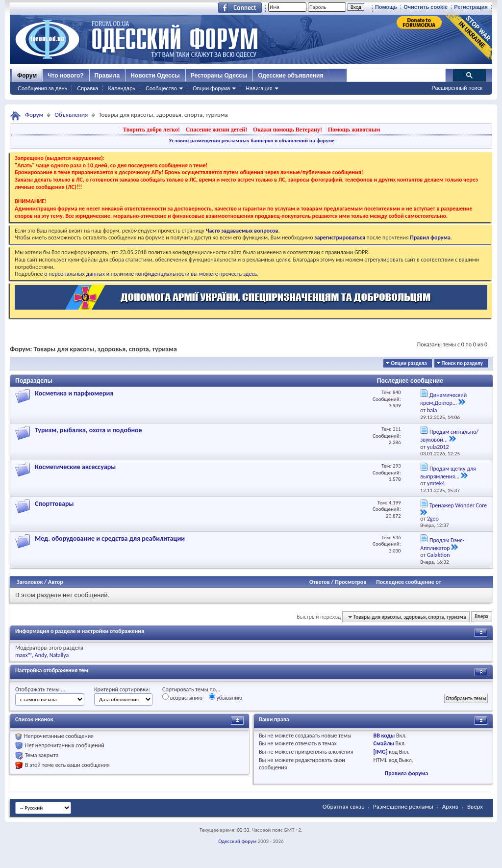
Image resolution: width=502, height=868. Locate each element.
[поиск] (396, 76)
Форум (27, 76)
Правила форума (406, 773)
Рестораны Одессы (219, 76)
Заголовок (30, 582)
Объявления (71, 115)
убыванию (226, 697)
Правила (107, 76)
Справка (88, 88)
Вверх (481, 617)
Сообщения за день (42, 88)
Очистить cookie (426, 7)
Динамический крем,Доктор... (443, 399)
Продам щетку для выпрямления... (448, 473)
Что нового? (65, 76)
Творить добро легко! (151, 130)
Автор (56, 582)
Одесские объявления (290, 76)
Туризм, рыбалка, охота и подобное (88, 430)
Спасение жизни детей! (216, 130)
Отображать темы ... (40, 689)
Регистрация (471, 7)
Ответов (320, 582)
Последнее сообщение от (408, 582)
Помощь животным (354, 130)
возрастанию (182, 697)
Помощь (386, 7)
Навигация (259, 88)
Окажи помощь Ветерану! (288, 130)
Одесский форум (237, 841)
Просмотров (351, 582)
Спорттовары (54, 504)
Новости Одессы (155, 76)
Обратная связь (343, 806)
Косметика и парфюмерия (74, 393)
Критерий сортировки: (122, 689)
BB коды (384, 736)
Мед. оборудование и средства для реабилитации (110, 539)
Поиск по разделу (462, 363)
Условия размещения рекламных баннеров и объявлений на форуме (251, 140)
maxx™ (24, 655)
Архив (450, 806)
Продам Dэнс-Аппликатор (442, 544)
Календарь (122, 88)
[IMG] (380, 752)
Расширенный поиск (457, 88)
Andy (41, 655)
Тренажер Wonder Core (458, 505)
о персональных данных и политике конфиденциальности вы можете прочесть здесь (151, 274)
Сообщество (161, 88)
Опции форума (211, 88)
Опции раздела (409, 363)
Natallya (59, 655)
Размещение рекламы (403, 806)
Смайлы (383, 743)
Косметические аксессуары (75, 467)
